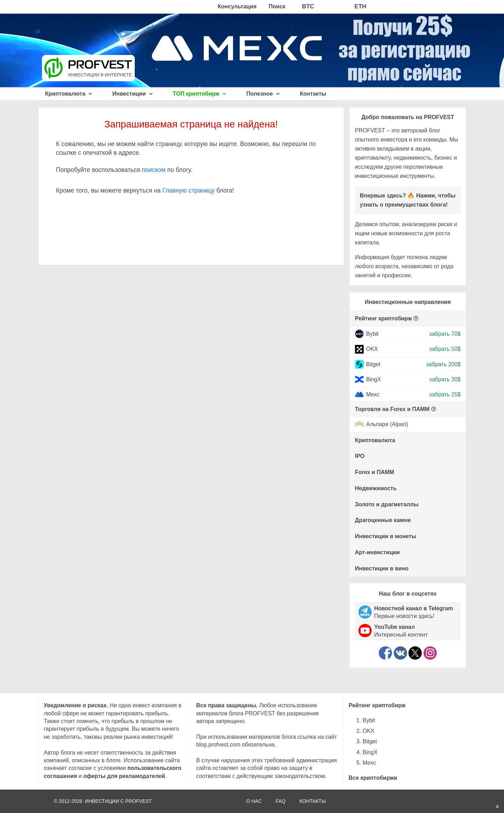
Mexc (373, 394)
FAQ (281, 801)
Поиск (277, 6)
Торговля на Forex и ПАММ (392, 409)
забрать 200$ (443, 364)
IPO (360, 456)
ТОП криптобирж (200, 94)
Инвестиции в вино (382, 568)
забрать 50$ (445, 349)
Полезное (263, 94)
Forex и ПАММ (374, 472)
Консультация (237, 6)
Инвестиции (132, 94)
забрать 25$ (445, 394)
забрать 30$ (445, 379)
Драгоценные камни (383, 520)
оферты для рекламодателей (124, 776)
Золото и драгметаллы (387, 504)
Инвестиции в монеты (386, 536)
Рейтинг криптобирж (383, 318)
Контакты (313, 94)
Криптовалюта (69, 94)
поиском (154, 170)
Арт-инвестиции (377, 552)
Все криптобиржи (373, 778)
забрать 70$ (445, 334)
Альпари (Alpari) (387, 425)
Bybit (372, 334)
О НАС (254, 801)
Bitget (373, 364)
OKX (372, 349)
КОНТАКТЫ (313, 801)
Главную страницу (188, 190)
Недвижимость (376, 488)
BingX (374, 379)
